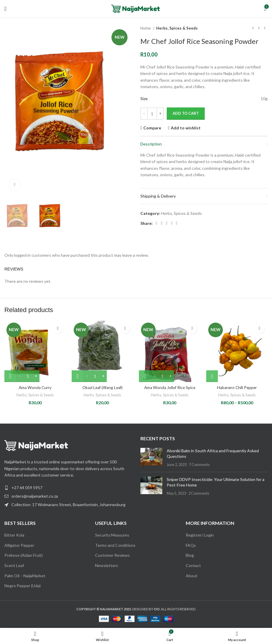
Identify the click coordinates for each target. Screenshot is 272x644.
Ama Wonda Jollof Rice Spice (170, 387)
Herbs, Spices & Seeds (177, 28)
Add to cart (186, 113)
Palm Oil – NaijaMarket (25, 575)
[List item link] (68, 496)
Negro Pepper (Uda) (23, 586)
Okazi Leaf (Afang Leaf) (102, 387)
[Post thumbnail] (151, 457)
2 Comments (199, 493)
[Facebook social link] (157, 223)
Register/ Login (200, 535)
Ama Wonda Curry (35, 387)
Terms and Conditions (115, 545)
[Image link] (37, 445)
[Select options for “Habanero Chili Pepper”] (212, 376)
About (192, 575)
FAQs (191, 545)
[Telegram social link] (177, 223)
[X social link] (162, 223)
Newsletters (107, 565)
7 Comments (199, 464)
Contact (193, 565)
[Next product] (265, 28)
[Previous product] (253, 28)
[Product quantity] (152, 114)
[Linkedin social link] (172, 223)
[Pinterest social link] (167, 223)
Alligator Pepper (19, 545)
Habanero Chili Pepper (237, 387)
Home (146, 28)
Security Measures (112, 535)
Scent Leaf (14, 565)
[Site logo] (136, 8)
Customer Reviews (112, 555)
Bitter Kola (14, 535)
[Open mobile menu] (5, 9)
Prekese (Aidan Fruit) (24, 555)
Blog (190, 555)
